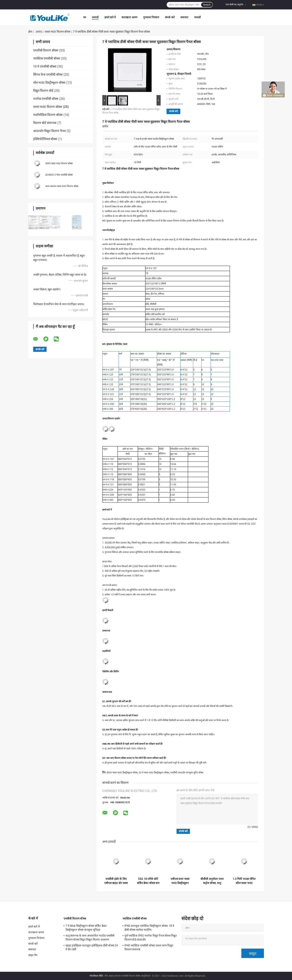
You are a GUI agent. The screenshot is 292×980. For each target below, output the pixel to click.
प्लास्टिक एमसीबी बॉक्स (47, 58)
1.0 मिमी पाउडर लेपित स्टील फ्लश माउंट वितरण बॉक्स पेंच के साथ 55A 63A (244, 881)
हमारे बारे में (110, 17)
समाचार (184, 17)
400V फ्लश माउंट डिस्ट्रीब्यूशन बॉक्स (122, 773)
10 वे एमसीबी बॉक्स (45, 66)
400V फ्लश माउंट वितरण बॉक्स (59, 163)
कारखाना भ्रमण (129, 17)
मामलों (197, 17)
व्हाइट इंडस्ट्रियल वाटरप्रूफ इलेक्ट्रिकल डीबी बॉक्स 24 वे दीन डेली (92, 947)
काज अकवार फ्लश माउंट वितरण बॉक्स (62, 186)
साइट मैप (33, 955)
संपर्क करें (170, 17)
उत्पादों (95, 17)
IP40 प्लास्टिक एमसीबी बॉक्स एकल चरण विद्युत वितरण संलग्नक (149, 947)
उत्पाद (39, 32)
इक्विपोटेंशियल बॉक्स (45, 139)
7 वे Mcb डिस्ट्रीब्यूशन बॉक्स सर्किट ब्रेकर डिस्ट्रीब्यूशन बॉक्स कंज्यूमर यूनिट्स (86, 928)
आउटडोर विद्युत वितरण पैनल (50, 131)
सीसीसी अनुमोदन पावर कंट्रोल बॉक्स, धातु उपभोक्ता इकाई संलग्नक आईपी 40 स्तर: (212, 881)
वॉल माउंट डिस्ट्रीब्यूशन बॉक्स (49, 83)
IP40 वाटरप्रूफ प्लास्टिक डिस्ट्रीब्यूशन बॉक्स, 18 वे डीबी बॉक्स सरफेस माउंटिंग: (149, 928)
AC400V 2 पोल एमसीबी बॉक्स (59, 175)
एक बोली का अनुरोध (234, 5)
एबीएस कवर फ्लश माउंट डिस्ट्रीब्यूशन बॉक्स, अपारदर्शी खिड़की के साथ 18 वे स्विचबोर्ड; (180, 881)
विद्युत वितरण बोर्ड (43, 91)
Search (207, 5)
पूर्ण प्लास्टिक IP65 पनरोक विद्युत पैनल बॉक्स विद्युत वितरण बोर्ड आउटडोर (151, 938)
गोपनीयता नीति (96, 976)
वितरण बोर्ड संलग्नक (45, 123)
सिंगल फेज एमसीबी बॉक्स (48, 75)
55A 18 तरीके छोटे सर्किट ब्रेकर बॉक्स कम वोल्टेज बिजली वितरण (148, 881)
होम (30, 32)
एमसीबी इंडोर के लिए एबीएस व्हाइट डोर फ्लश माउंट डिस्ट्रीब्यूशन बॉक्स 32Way (116, 881)
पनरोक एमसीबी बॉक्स (46, 99)
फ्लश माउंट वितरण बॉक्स (57, 32)
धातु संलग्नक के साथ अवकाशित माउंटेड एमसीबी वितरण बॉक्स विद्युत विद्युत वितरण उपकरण (90, 938)
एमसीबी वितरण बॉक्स (46, 50)
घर (85, 17)
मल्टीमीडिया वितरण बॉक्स (48, 115)
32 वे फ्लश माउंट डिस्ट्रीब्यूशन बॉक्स (154, 773)
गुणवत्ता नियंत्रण (151, 17)
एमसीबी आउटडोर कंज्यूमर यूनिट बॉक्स (187, 773)
